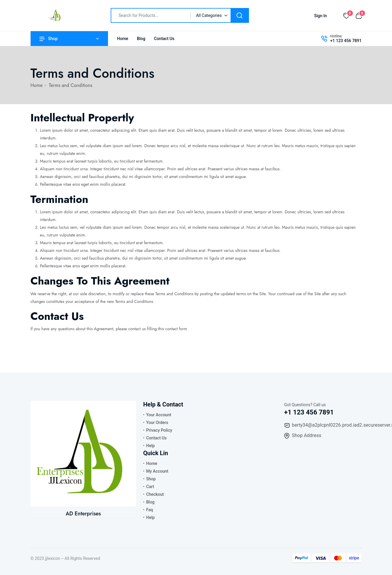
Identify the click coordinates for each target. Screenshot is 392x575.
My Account (157, 471)
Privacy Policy (159, 430)
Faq (150, 510)
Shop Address (307, 435)
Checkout (155, 494)
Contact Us (164, 39)
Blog (141, 39)
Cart (150, 487)
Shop (49, 39)
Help (151, 446)
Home (123, 39)
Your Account (159, 415)
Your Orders (157, 422)
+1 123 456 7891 (346, 41)
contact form (176, 329)
